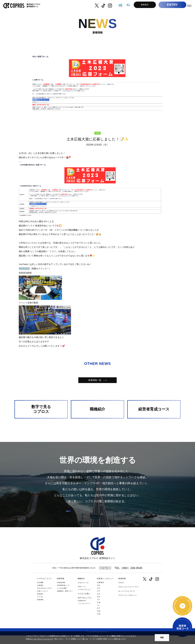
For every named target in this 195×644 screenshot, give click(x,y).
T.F (99, 608)
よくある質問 (62, 597)
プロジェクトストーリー (128, 595)
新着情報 (122, 587)
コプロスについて (44, 587)
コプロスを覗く (84, 602)
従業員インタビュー (105, 587)
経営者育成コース (64, 594)
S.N (99, 602)
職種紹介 (81, 587)
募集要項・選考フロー (65, 600)
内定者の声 (82, 609)
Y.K (99, 600)
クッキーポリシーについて (41, 639)
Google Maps (104, 576)
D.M (99, 611)
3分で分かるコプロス (45, 597)
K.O (99, 597)
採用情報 (61, 587)
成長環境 (40, 608)
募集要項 (142, 6)
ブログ (121, 591)
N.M (99, 620)
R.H (99, 605)
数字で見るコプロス (85, 606)
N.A (99, 594)
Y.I (98, 614)
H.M (99, 622)
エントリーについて (127, 600)
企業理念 (40, 594)
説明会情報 (61, 591)
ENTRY (170, 6)
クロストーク (83, 591)
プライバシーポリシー (128, 604)
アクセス (40, 605)
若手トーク (82, 595)
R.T (99, 617)
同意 (162, 638)
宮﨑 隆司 (101, 591)
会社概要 (40, 591)
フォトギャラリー (84, 612)
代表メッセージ (43, 600)
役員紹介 (40, 602)
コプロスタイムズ (84, 598)
